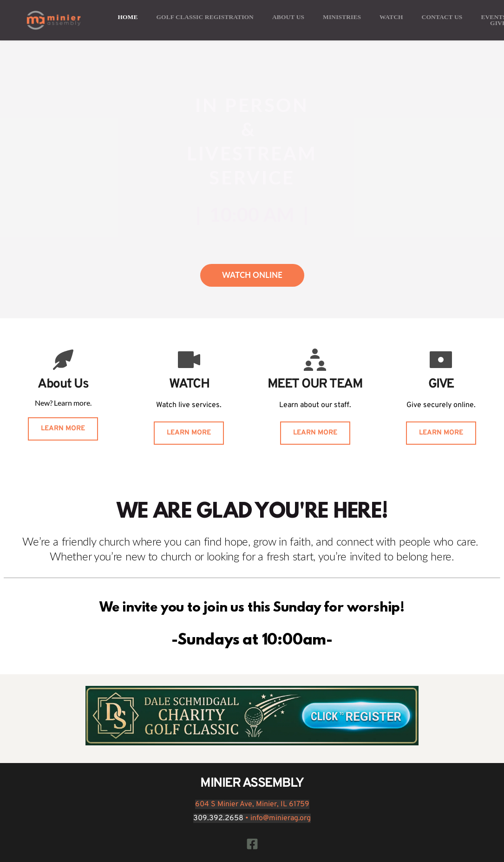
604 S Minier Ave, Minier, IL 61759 (252, 804)
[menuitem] (128, 17)
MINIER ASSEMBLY (252, 783)
